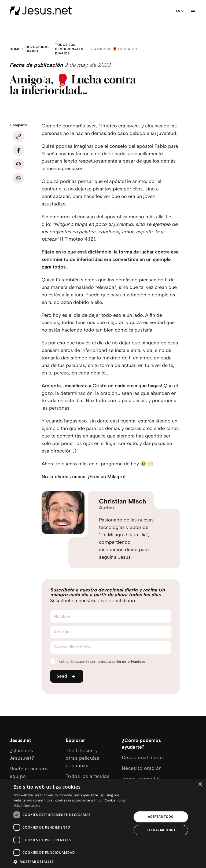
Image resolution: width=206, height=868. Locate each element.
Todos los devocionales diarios (69, 49)
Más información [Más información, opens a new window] (27, 806)
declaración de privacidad (123, 662)
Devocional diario (37, 49)
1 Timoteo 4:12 (78, 239)
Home (15, 49)
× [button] (200, 784)
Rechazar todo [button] (161, 830)
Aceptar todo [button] (161, 817)
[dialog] (103, 823)
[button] (71, 861)
